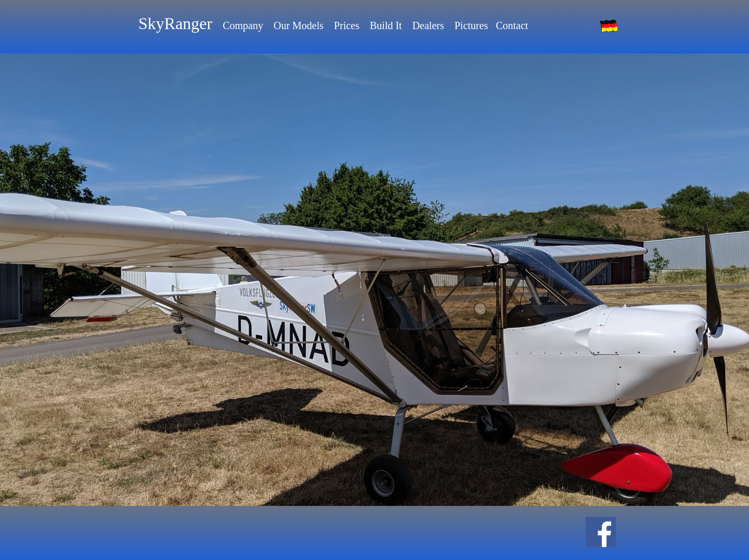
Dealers (428, 25)
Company (243, 25)
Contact (512, 25)
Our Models (299, 25)
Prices (347, 25)
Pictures (471, 25)
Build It (386, 25)
